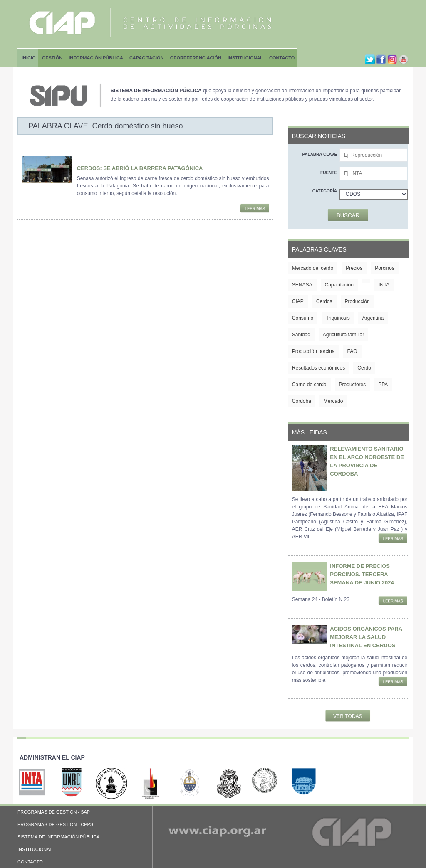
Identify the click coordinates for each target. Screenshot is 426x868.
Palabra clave (319, 154)
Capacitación (147, 58)
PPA (383, 385)
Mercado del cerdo (313, 268)
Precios (354, 268)
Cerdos (324, 301)
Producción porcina (313, 351)
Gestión (52, 58)
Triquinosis (338, 318)
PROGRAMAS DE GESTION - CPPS (55, 824)
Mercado (333, 401)
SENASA (302, 285)
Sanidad (301, 335)
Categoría (325, 191)
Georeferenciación (196, 58)
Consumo (303, 318)
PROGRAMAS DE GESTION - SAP (54, 812)
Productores (353, 385)
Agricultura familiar (343, 335)
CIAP (298, 301)
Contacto (282, 58)
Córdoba (302, 401)
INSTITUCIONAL (35, 849)
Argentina (373, 318)
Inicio (29, 58)
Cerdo (364, 368)
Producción (357, 301)
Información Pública (96, 58)
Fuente (329, 173)
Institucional (245, 58)
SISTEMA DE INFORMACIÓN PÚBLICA (58, 837)
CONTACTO (30, 862)
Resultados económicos (318, 368)
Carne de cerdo (309, 385)
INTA (384, 285)
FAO (352, 351)
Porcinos (385, 268)
